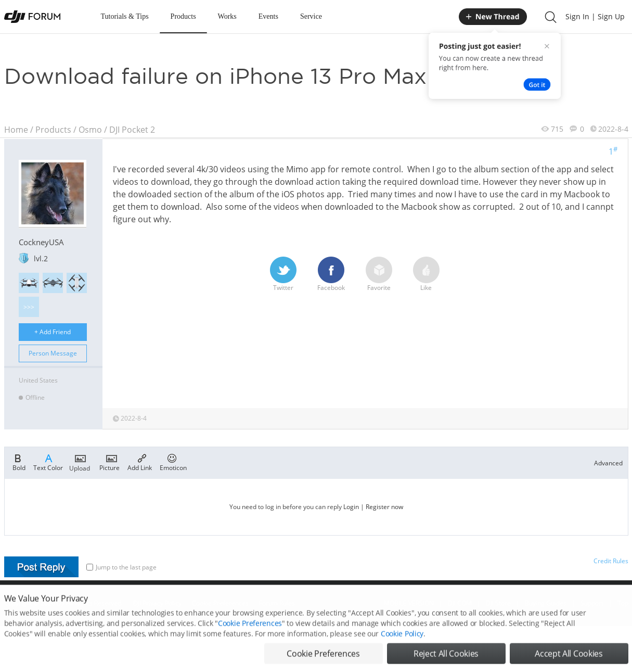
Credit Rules (611, 561)
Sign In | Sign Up (595, 16)
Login (351, 507)
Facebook (331, 274)
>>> (29, 307)
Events (268, 16)
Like (426, 274)
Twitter (283, 274)
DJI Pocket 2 (132, 130)
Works (227, 16)
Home (16, 130)
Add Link (140, 462)
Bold (19, 462)
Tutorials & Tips (125, 16)
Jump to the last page (121, 567)
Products (183, 16)
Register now (384, 507)
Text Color (48, 462)
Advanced (608, 463)
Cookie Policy (402, 645)
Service (311, 16)
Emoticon (173, 462)
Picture (109, 462)
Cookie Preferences (250, 634)
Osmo (90, 130)
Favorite (379, 274)
